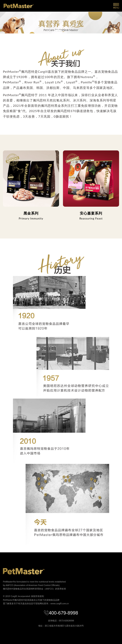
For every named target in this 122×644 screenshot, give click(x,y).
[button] (58, 30)
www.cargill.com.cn (60, 603)
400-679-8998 (61, 613)
